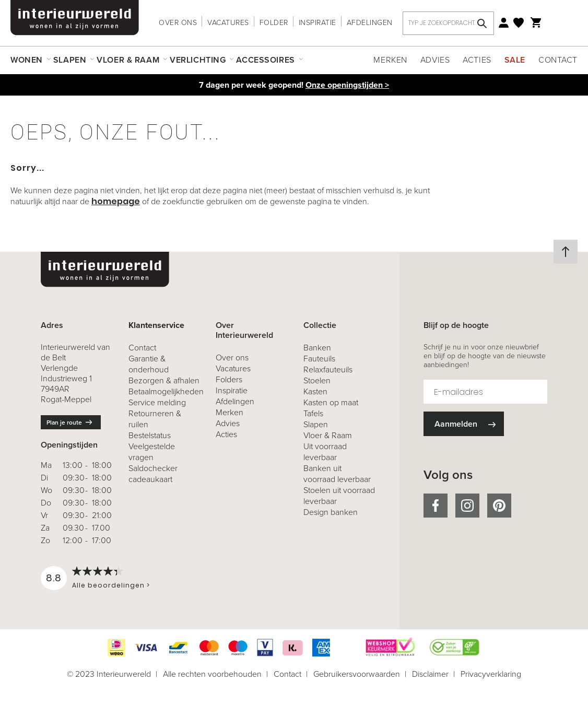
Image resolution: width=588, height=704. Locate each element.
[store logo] (75, 18)
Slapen (316, 424)
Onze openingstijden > (347, 85)
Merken (390, 60)
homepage (116, 201)
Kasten (315, 391)
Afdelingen (370, 23)
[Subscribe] (464, 424)
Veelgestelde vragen (152, 452)
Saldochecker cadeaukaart (153, 474)
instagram (467, 506)
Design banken (331, 512)
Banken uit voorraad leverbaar (337, 474)
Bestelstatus (150, 435)
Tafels (313, 413)
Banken (317, 348)
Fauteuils (319, 359)
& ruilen (155, 419)
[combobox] (448, 23)
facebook (436, 506)
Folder (274, 23)
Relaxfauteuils (328, 369)
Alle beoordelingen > (111, 585)
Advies (435, 60)
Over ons (178, 23)
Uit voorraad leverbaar (325, 452)
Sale (515, 60)
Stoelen (317, 380)
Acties (477, 60)
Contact (558, 60)
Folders (229, 379)
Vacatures (228, 23)
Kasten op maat (331, 402)
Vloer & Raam (328, 435)
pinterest (499, 506)
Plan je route (64, 423)
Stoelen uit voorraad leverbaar (339, 496)
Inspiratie (317, 23)
